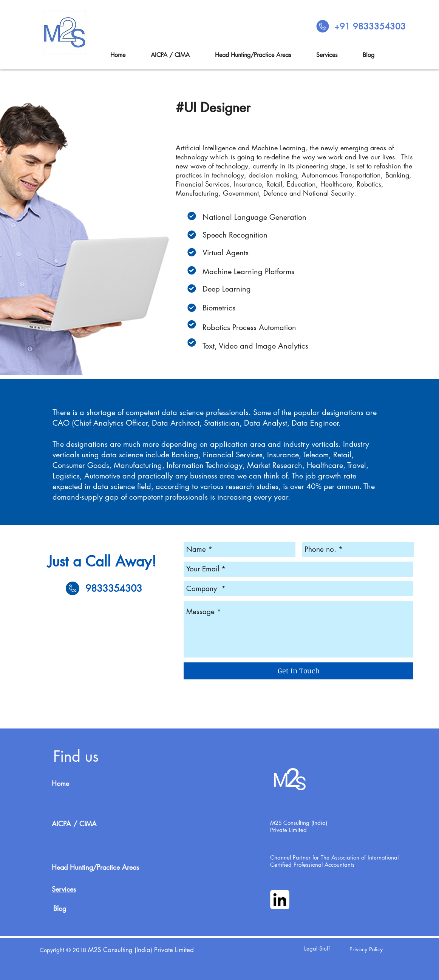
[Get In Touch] (298, 671)
